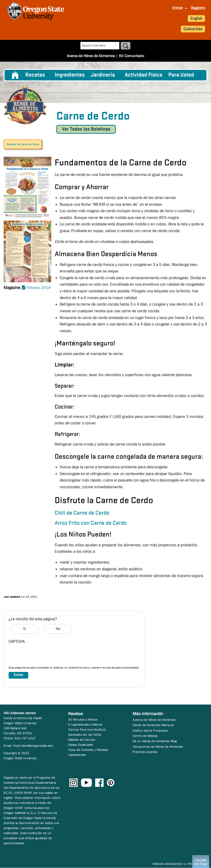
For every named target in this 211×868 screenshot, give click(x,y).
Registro (198, 8)
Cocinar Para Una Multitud (87, 729)
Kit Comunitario (132, 46)
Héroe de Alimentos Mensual (153, 725)
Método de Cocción (82, 740)
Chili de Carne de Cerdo (82, 513)
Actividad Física (144, 75)
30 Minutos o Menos (83, 719)
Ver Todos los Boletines (86, 129)
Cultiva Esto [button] (193, 29)
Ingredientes (70, 75)
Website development (168, 864)
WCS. (192, 864)
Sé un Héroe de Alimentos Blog (155, 741)
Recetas (35, 75)
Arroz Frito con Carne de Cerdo (91, 523)
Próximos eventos (145, 752)
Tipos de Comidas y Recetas (88, 750)
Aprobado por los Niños (85, 735)
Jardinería (103, 75)
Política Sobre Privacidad (150, 730)
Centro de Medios (145, 736)
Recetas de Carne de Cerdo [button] (23, 144)
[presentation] (45, 656)
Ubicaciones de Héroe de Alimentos (158, 747)
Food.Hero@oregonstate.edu (33, 746)
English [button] (196, 18)
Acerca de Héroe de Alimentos (91, 46)
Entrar (178, 8)
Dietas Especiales (81, 745)
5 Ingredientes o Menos (85, 724)
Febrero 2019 (38, 288)
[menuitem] (15, 75)
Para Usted (181, 75)
